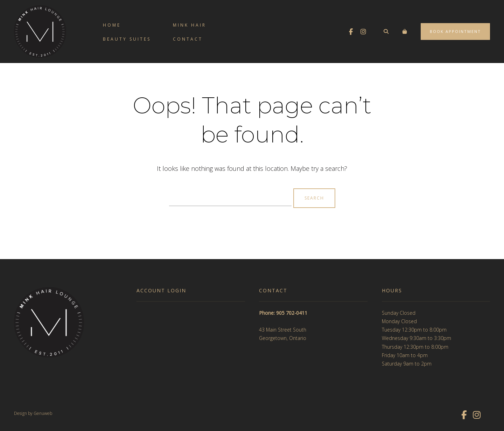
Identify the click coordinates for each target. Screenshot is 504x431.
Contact (188, 39)
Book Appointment (455, 31)
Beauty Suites (127, 39)
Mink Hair (190, 25)
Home (112, 25)
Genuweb (43, 413)
